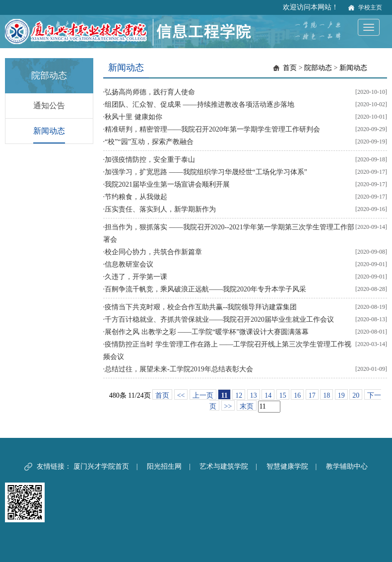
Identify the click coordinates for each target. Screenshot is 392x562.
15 (283, 395)
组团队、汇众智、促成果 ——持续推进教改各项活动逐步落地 (199, 105)
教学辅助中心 (347, 466)
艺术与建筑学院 (224, 466)
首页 (290, 68)
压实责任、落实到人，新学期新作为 (160, 209)
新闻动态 (49, 131)
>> (228, 406)
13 (254, 395)
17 (312, 395)
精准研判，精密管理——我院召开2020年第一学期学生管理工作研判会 (212, 129)
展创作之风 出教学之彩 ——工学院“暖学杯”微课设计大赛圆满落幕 (207, 332)
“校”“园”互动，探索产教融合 (149, 142)
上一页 (203, 395)
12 (239, 395)
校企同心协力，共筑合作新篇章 (153, 252)
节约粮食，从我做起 (136, 197)
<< (181, 395)
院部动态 (318, 68)
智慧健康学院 (287, 466)
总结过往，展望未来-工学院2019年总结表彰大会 (179, 369)
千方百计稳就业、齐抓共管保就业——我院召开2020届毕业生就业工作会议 (219, 319)
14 (268, 395)
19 (341, 395)
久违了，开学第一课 (136, 277)
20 (356, 395)
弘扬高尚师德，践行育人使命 (150, 92)
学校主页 (370, 7)
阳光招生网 (164, 466)
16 (297, 395)
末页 (247, 406)
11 (224, 395)
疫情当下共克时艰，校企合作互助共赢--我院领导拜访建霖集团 (201, 307)
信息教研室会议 (129, 264)
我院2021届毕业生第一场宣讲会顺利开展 (167, 184)
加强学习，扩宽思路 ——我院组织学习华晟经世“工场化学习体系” (206, 172)
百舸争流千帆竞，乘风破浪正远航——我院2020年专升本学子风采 (205, 289)
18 (327, 395)
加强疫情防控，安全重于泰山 (150, 160)
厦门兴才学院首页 (101, 466)
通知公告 (49, 105)
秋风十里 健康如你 (133, 117)
